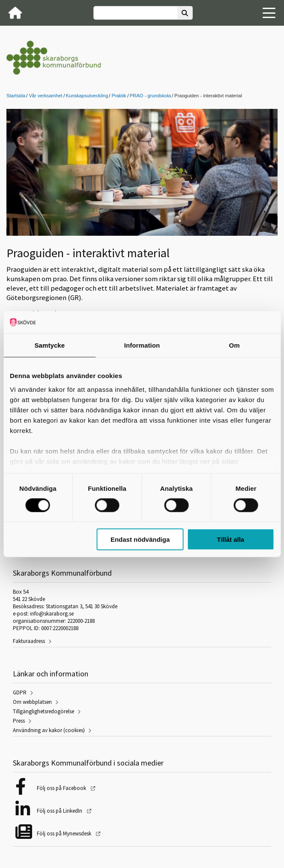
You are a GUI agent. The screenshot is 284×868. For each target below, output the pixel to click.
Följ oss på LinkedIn (60, 811)
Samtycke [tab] (49, 345)
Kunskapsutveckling (87, 96)
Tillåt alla (230, 539)
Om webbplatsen (32, 702)
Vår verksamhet (45, 96)
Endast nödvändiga (140, 539)
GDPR (20, 692)
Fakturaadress (29, 641)
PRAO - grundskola (150, 96)
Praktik (119, 96)
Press (19, 721)
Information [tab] (142, 345)
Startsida (16, 96)
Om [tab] (235, 345)
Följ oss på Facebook (62, 788)
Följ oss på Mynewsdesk (65, 833)
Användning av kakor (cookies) (49, 730)
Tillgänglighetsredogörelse (43, 711)
